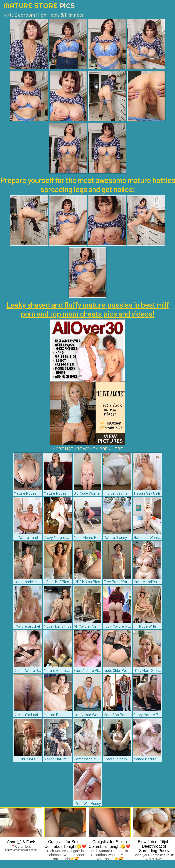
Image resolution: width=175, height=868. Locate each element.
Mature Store (39, 6)
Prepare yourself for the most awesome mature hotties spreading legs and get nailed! (88, 185)
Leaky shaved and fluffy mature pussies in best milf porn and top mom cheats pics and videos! (88, 309)
